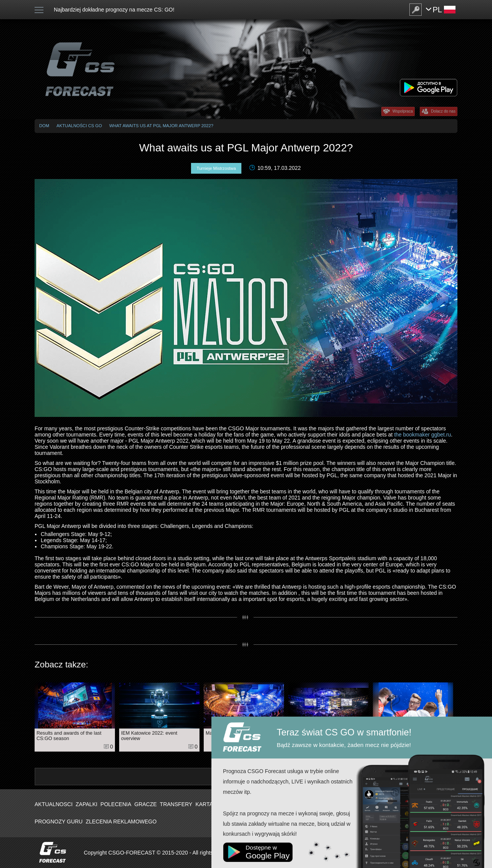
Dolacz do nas (443, 111)
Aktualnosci (54, 804)
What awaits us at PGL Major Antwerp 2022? (161, 126)
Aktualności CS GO (79, 126)
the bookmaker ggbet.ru (422, 435)
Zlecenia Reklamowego (121, 822)
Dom (44, 126)
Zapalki (87, 804)
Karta (204, 804)
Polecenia (116, 804)
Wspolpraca (403, 111)
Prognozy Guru (59, 822)
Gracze (146, 804)
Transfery (176, 804)
